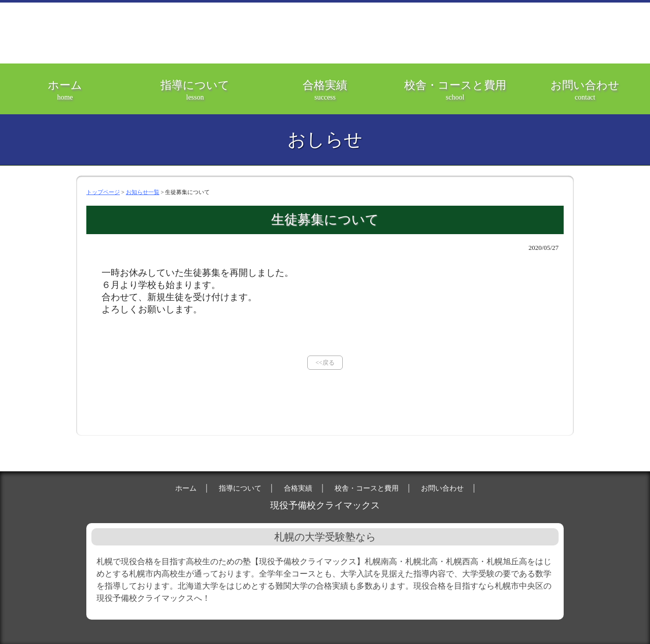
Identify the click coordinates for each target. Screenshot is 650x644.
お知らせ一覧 (143, 192)
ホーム (65, 96)
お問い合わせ (585, 96)
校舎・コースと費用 (455, 96)
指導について (195, 96)
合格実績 (325, 96)
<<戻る (325, 363)
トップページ (103, 192)
